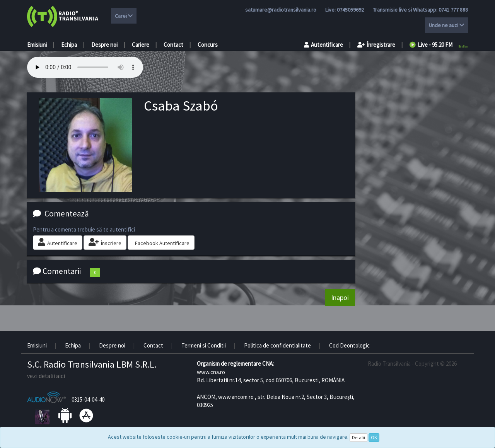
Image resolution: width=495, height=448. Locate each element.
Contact (173, 45)
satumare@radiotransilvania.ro (281, 10)
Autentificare (323, 45)
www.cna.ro (211, 372)
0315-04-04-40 (88, 399)
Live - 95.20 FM (431, 45)
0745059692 (350, 10)
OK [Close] (374, 437)
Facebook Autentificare (162, 243)
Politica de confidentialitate (277, 345)
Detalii (358, 437)
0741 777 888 (453, 10)
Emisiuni (37, 45)
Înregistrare (376, 45)
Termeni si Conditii (204, 345)
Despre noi (104, 45)
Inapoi (340, 297)
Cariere (141, 45)
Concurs (208, 45)
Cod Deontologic (349, 345)
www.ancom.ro (236, 397)
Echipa (69, 45)
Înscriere (105, 242)
